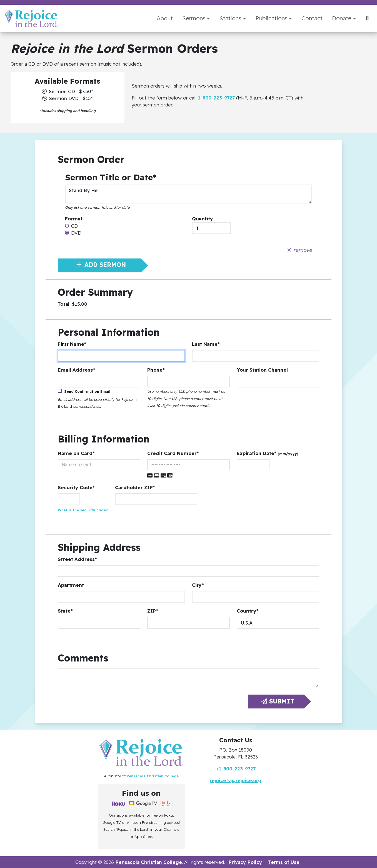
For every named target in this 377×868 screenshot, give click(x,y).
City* (198, 585)
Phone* (156, 370)
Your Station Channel (262, 370)
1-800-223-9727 (216, 98)
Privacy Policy (245, 862)
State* (65, 611)
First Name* (72, 344)
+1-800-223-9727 (236, 769)
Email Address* (76, 370)
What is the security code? (83, 510)
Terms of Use (284, 862)
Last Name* (206, 344)
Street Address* (77, 559)
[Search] (367, 18)
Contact (312, 18)
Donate (342, 18)
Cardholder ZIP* (135, 487)
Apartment (71, 585)
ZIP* (153, 611)
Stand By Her (189, 194)
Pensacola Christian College (153, 776)
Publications (271, 18)
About (165, 18)
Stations (230, 18)
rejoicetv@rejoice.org (236, 780)
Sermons (194, 18)
